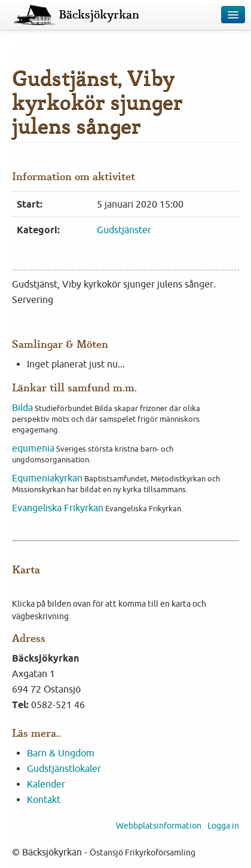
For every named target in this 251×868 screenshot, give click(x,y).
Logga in (223, 826)
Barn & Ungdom (61, 753)
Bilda (22, 407)
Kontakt (44, 799)
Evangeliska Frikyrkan (58, 508)
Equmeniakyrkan (47, 478)
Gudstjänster (124, 230)
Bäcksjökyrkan (99, 15)
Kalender (46, 784)
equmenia (33, 448)
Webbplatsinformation (159, 826)
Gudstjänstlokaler (64, 768)
